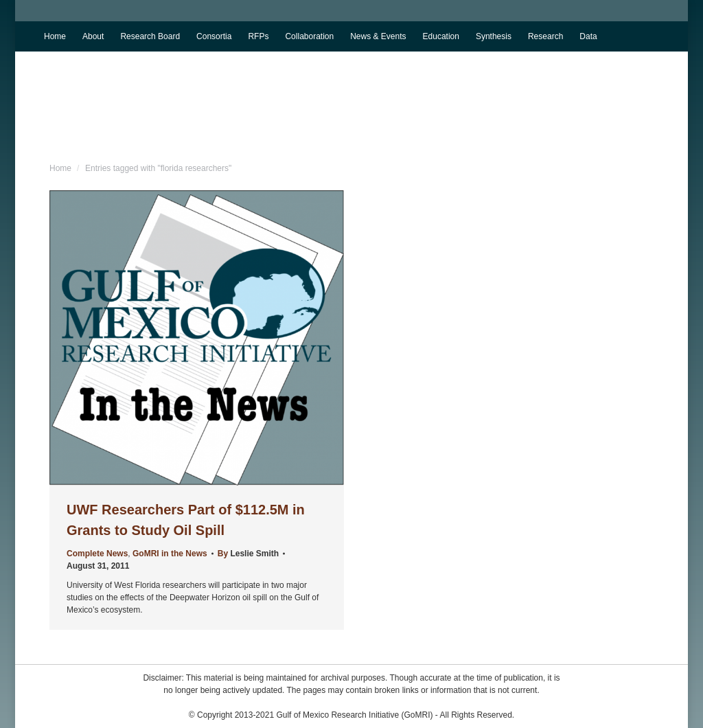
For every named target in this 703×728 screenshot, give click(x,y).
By (248, 554)
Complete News (97, 554)
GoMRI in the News (170, 554)
